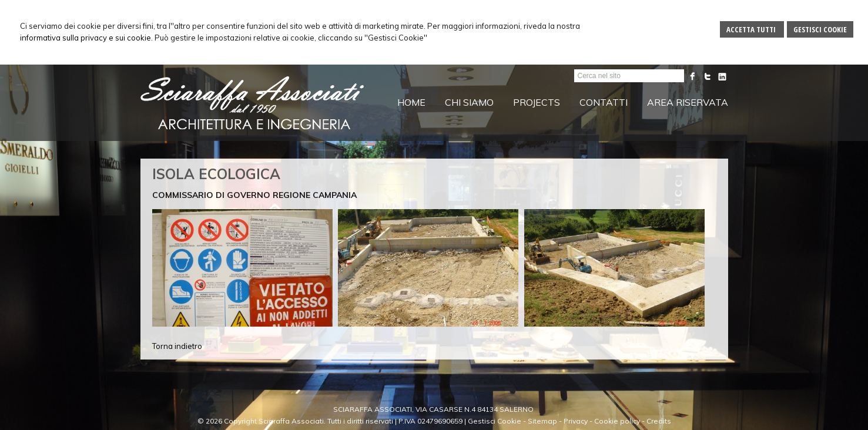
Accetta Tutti (752, 29)
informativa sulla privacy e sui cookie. (86, 38)
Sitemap (542, 421)
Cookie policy (617, 421)
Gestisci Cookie (820, 29)
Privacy (576, 421)
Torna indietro (177, 346)
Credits (659, 421)
